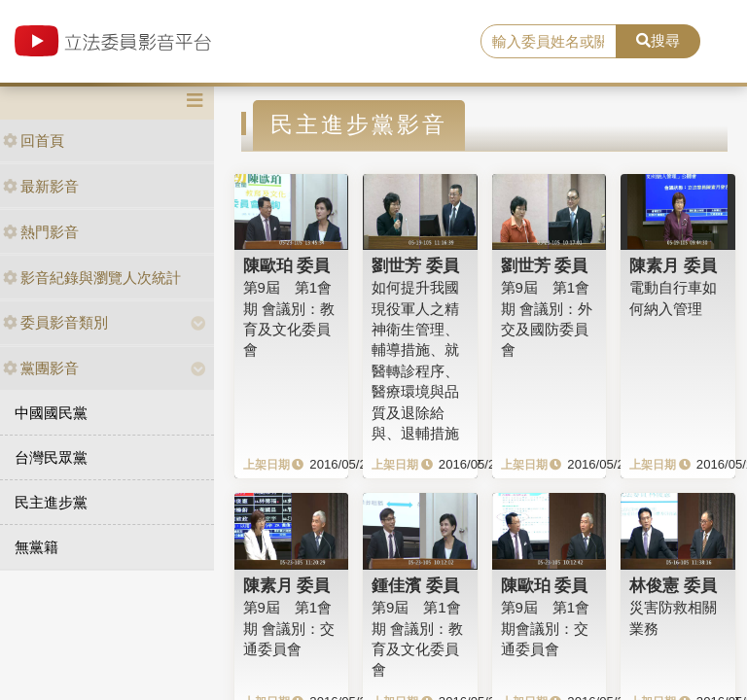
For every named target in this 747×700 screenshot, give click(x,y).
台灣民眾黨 (51, 457)
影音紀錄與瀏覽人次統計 (92, 278)
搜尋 (658, 40)
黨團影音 (41, 368)
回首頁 (34, 140)
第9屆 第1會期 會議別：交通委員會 (289, 628)
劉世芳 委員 (415, 265)
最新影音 (41, 186)
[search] (549, 42)
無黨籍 (36, 547)
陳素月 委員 (673, 265)
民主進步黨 (51, 502)
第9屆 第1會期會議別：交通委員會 (546, 628)
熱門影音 (41, 232)
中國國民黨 (51, 413)
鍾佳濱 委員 (415, 585)
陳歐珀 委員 (287, 265)
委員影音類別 (55, 322)
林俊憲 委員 (673, 585)
